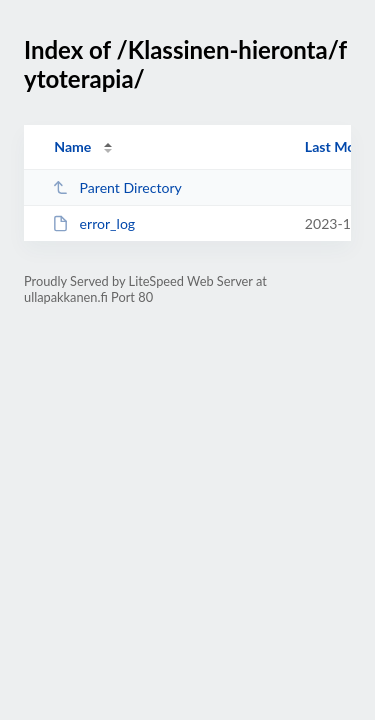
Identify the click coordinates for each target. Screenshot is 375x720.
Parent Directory (117, 187)
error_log (93, 223)
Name (72, 146)
